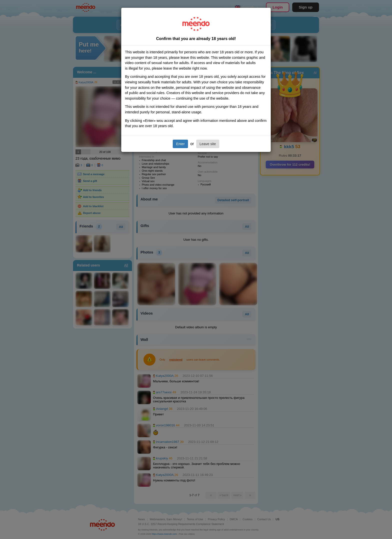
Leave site (208, 144)
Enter (180, 144)
